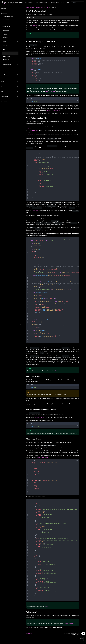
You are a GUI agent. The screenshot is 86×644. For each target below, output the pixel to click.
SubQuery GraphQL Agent (45, 3)
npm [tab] (32, 98)
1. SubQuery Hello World (7, 17)
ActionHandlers (31, 134)
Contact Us (4, 101)
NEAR (5, 53)
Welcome (3, 9)
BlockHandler (31, 129)
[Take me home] (12, 3)
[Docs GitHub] (68, 3)
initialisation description (66, 27)
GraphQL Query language (43, 457)
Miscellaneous (64, 3)
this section (65, 90)
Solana (4, 68)
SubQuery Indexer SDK (33, 3)
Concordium (5, 37)
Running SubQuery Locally (42, 418)
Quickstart (35, 25)
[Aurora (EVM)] (53, 639)
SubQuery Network (55, 3)
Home (26, 3)
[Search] (78, 3)
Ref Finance (6, 59)
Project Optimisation (69, 624)
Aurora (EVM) (7, 56)
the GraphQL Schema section (53, 110)
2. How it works (5, 20)
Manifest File (37, 211)
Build (2, 82)
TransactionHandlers (33, 131)
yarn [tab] (28, 98)
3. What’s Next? (5, 23)
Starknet (5, 71)
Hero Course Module (50, 91)
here (47, 36)
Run (2, 87)
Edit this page (30, 633)
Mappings (57, 371)
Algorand (5, 34)
